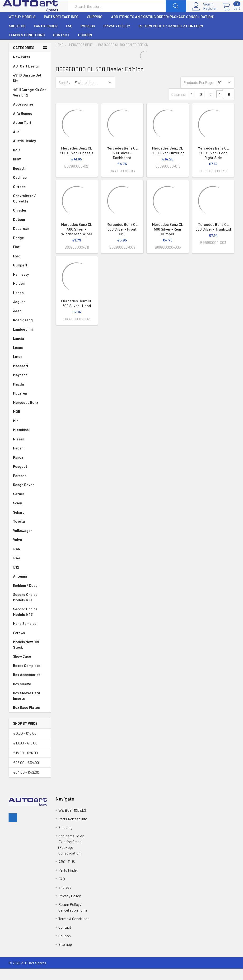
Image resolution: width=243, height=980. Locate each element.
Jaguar (30, 313)
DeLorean (30, 240)
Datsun (30, 231)
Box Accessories (27, 686)
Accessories (23, 116)
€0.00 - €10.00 (25, 745)
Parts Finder (46, 37)
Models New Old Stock (26, 656)
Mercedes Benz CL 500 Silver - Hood (77, 315)
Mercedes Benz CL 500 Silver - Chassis (77, 162)
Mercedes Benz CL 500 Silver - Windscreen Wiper (77, 240)
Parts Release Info (61, 28)
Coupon (85, 46)
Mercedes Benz (30, 414)
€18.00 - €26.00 (26, 764)
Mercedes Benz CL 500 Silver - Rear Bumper (168, 240)
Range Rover (30, 496)
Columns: (179, 106)
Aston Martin (30, 134)
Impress (88, 37)
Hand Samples (25, 635)
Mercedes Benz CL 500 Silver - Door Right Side (213, 164)
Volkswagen (30, 542)
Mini (30, 432)
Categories (24, 59)
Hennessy (30, 286)
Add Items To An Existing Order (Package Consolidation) (163, 28)
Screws (19, 644)
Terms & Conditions (27, 46)
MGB (30, 423)
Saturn (19, 505)
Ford (30, 268)
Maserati (30, 377)
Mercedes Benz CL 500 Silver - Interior (168, 162)
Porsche (30, 487)
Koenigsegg (30, 331)
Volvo (30, 551)
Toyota (30, 533)
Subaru (30, 524)
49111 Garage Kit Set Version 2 (30, 104)
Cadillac (30, 189)
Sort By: (65, 94)
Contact (61, 46)
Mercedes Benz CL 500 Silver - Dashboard (122, 164)
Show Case (22, 668)
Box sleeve (22, 695)
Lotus (30, 368)
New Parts (22, 68)
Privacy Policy (117, 37)
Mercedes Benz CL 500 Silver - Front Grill (122, 240)
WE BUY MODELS (22, 28)
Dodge (30, 249)
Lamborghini (30, 341)
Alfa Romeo (30, 125)
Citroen (30, 198)
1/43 (30, 569)
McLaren (30, 405)
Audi (30, 143)
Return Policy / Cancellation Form (171, 37)
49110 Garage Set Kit (27, 89)
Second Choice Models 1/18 (25, 609)
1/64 (30, 560)
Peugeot (30, 478)
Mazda (30, 396)
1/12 (30, 579)
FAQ (69, 37)
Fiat (30, 258)
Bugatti (30, 180)
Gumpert (30, 277)
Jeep (30, 322)
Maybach (30, 386)
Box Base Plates (26, 719)
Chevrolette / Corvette (30, 210)
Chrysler (30, 222)
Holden (30, 295)
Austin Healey (30, 152)
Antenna (30, 588)
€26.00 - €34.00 (26, 774)
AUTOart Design (26, 77)
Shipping (95, 28)
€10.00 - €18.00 (25, 754)
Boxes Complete (27, 677)
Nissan (30, 451)
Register (204, 14)
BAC (16, 161)
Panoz (18, 469)
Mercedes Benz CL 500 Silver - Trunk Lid (213, 238)
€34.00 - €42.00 (26, 784)
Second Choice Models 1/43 (25, 623)
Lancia (30, 350)
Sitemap (65, 956)
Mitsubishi (30, 441)
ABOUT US (17, 37)
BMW (30, 171)
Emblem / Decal (30, 597)
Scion (18, 514)
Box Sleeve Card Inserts (27, 707)
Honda (30, 304)
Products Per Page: (199, 94)
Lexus (30, 359)
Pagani (30, 460)
